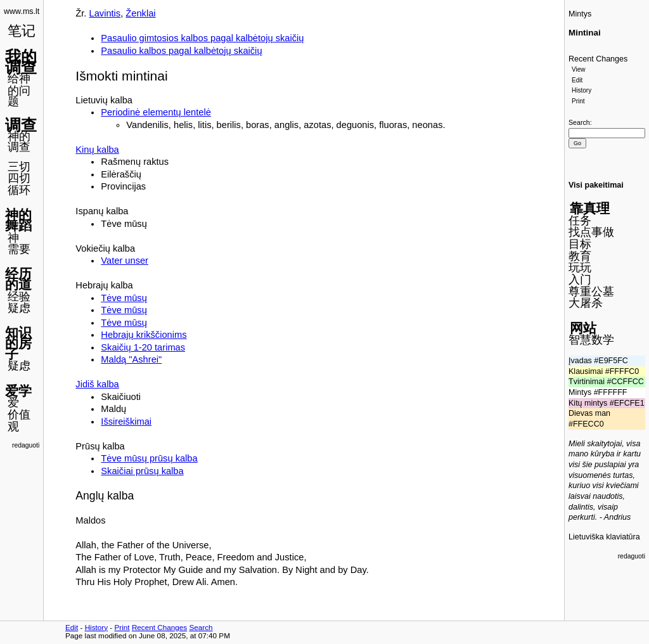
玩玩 (580, 267)
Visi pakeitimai (596, 185)
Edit (577, 80)
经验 (19, 297)
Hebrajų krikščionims (144, 335)
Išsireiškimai (126, 422)
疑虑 (19, 308)
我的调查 (21, 62)
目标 (580, 244)
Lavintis (105, 13)
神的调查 (19, 142)
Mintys (580, 14)
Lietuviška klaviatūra (604, 537)
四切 (19, 178)
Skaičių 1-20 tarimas (143, 347)
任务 (580, 221)
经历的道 (18, 279)
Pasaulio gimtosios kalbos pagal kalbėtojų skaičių (202, 38)
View (579, 69)
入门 (580, 280)
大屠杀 (586, 303)
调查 (21, 125)
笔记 (22, 31)
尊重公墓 (591, 292)
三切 (19, 167)
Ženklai (140, 13)
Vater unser (125, 261)
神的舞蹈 (18, 220)
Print (578, 101)
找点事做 (591, 232)
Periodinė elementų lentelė (156, 112)
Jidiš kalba (97, 384)
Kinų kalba (97, 150)
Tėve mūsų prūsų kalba (149, 458)
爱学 (18, 391)
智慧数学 (591, 340)
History (582, 90)
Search (579, 122)
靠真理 (590, 208)
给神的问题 (19, 90)
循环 (19, 190)
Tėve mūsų (124, 298)
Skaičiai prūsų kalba (142, 471)
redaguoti (26, 445)
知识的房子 (18, 343)
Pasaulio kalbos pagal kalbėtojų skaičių (181, 51)
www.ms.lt (22, 11)
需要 (19, 249)
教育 (580, 256)
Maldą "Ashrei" (131, 359)
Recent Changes (598, 59)
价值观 (19, 421)
